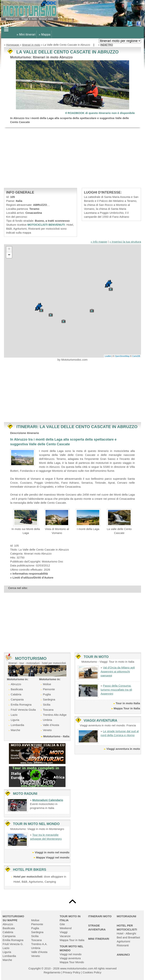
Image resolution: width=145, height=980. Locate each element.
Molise (47, 684)
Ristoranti (123, 945)
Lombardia (17, 725)
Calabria (16, 694)
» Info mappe (99, 242)
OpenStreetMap (122, 356)
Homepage (13, 45)
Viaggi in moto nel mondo (52, 852)
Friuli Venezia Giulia (23, 710)
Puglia (47, 694)
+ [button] (9, 249)
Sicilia (47, 705)
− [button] (9, 255)
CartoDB (136, 356)
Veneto (47, 730)
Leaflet (108, 356)
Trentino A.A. (39, 944)
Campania (17, 699)
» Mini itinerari (26, 34)
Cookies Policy (92, 972)
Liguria (15, 720)
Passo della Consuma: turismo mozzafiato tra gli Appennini (116, 690)
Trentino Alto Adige (55, 715)
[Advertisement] (72, 158)
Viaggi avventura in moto (123, 749)
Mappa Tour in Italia (127, 708)
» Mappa (45, 34)
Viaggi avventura (70, 958)
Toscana (48, 710)
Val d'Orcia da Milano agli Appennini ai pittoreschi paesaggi (118, 671)
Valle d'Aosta (51, 725)
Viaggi (64, 932)
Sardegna (49, 699)
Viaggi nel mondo (71, 954)
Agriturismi (123, 941)
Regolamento (52, 972)
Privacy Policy (72, 972)
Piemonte (49, 689)
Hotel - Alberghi (126, 933)
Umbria (47, 720)
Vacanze (65, 936)
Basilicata (17, 689)
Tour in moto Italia (128, 703)
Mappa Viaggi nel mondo (53, 857)
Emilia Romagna (21, 705)
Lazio (14, 715)
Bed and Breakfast (128, 937)
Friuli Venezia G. (13, 944)
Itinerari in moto (31, 45)
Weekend (66, 928)
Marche (15, 730)
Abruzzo (16, 684)
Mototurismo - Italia (56, 736)
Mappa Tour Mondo (72, 962)
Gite (62, 924)
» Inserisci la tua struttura (125, 242)
